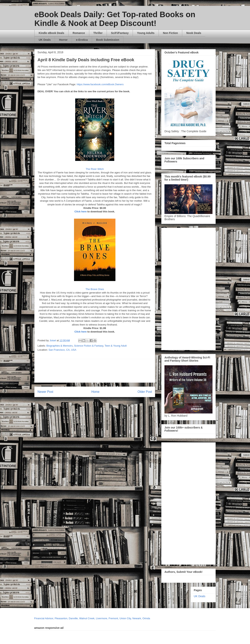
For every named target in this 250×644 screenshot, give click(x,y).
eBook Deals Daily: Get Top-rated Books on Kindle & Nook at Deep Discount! (115, 19)
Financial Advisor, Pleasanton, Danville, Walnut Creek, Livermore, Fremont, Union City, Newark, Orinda (92, 618)
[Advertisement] (132, 371)
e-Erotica (82, 40)
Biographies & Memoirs (60, 346)
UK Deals (45, 40)
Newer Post (45, 392)
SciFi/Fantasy (120, 33)
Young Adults (146, 33)
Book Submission (108, 40)
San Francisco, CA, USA (62, 350)
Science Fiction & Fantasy (89, 346)
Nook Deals (194, 33)
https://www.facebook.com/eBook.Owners (100, 84)
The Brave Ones (95, 289)
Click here (80, 212)
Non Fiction (170, 33)
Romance (79, 33)
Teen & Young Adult (116, 346)
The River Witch (95, 169)
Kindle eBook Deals (51, 33)
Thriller (98, 33)
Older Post (145, 392)
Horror (63, 40)
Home (96, 392)
